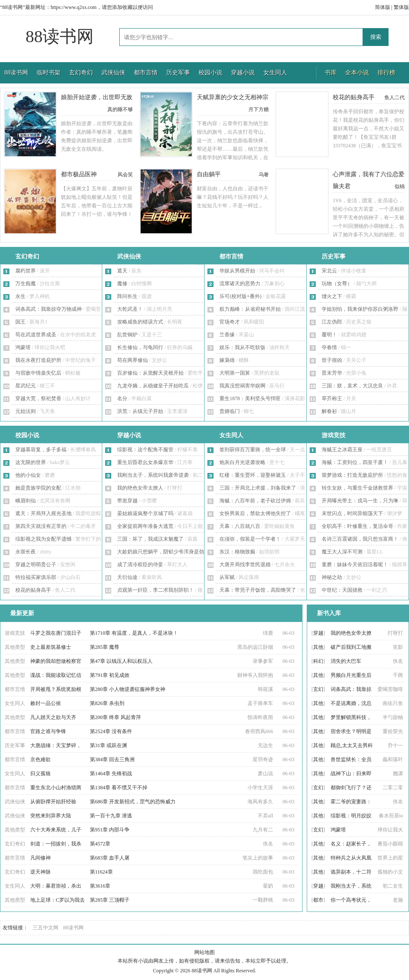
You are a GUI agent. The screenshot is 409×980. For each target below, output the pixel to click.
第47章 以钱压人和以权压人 (121, 661)
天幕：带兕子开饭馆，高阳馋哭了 (258, 590)
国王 (20, 322)
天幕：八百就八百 (240, 526)
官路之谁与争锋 (48, 731)
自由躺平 (209, 174)
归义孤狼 (40, 774)
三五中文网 (46, 928)
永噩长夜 (26, 552)
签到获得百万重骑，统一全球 (253, 450)
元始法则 (26, 411)
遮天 (122, 271)
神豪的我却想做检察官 (56, 661)
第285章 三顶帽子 (110, 900)
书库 (331, 73)
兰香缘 (227, 335)
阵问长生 (127, 296)
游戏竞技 (334, 435)
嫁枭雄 (227, 360)
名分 (122, 398)
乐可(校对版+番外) (241, 296)
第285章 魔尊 (105, 647)
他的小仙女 (28, 475)
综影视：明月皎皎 (351, 816)
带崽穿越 (127, 501)
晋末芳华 (332, 373)
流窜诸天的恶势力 (240, 284)
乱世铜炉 (127, 335)
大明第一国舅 (235, 373)
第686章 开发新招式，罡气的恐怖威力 (133, 802)
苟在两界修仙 (132, 360)
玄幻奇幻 (81, 73)
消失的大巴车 (346, 661)
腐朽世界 (26, 271)
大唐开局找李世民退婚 (245, 565)
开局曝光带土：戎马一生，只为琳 (360, 501)
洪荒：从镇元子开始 (140, 411)
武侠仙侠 (113, 73)
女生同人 (275, 73)
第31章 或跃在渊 (108, 745)
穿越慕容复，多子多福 (41, 450)
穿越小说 (243, 73)
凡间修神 (40, 858)
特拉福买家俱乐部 (36, 577)
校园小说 (210, 73)
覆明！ (329, 335)
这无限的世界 (31, 462)
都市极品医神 (79, 174)
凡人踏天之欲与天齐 (53, 717)
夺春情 (329, 347)
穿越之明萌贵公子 (36, 565)
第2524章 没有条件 (111, 731)
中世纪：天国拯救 (342, 590)
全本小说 (357, 73)
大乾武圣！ (130, 309)
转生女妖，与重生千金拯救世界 (357, 488)
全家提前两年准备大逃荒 (145, 526)
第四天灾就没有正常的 (41, 526)
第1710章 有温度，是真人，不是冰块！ (134, 633)
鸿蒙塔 (23, 347)
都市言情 (146, 73)
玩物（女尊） (337, 284)
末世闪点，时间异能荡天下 (352, 513)
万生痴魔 (26, 284)
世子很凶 (332, 360)
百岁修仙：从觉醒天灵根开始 (150, 373)
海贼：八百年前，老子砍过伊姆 (255, 501)
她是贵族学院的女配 (38, 488)
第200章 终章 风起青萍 (115, 717)
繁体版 (401, 7)
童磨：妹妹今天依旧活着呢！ (355, 565)
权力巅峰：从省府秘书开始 (250, 309)
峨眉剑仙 (26, 501)
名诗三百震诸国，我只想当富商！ (360, 539)
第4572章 (100, 844)
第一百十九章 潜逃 (111, 816)
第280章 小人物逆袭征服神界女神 (128, 689)
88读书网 (60, 36)
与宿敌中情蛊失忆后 (38, 373)
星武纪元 (26, 386)
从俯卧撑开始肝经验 (53, 802)
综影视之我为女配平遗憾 (43, 539)
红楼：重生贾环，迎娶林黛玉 (253, 475)
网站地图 (204, 952)
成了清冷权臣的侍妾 (140, 565)
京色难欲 (40, 759)
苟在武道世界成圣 (36, 335)
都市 (318, 900)
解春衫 (329, 411)
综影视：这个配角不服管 (145, 450)
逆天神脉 (40, 872)
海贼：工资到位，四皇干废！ (355, 462)
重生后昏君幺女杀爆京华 (145, 462)
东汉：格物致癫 (237, 552)
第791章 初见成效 (110, 675)
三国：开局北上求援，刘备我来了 (258, 488)
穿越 (318, 633)
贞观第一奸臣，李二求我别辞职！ (156, 590)
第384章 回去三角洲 (112, 759)
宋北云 (329, 271)
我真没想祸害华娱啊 (242, 386)
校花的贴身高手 (354, 97)
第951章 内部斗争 (110, 830)
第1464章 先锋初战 (111, 774)
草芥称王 (332, 398)
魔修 (122, 284)
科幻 (318, 661)
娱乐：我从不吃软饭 (242, 347)
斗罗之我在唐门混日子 (56, 633)
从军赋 (227, 577)
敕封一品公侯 (46, 703)
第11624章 (101, 872)
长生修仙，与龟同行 (140, 347)
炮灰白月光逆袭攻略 (242, 462)
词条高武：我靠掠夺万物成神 (49, 309)
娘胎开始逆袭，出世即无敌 (97, 97)
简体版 (383, 7)
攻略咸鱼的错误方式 (140, 322)
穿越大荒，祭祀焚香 (38, 398)
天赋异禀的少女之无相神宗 (233, 97)
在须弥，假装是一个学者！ (250, 539)
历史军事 (178, 73)
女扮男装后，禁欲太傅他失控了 (255, 513)
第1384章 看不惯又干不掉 (119, 788)
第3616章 (100, 886)
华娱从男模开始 (237, 271)
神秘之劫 (332, 577)
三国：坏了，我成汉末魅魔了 (150, 539)
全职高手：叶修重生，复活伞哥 (357, 526)
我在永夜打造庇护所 (38, 360)
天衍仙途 (127, 577)
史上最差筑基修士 (51, 647)
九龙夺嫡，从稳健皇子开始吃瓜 (153, 386)
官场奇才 (230, 322)
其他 (318, 647)
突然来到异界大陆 (51, 816)
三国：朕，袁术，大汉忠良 (352, 386)
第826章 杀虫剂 (107, 703)
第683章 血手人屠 (110, 858)
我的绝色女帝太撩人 (140, 488)
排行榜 (386, 73)
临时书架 (49, 73)
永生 (20, 296)
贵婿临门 (230, 411)
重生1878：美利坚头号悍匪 (250, 398)
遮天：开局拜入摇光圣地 (43, 513)
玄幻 (318, 689)
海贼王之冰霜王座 (342, 450)
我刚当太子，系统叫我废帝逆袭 (153, 475)
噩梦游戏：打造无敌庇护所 (352, 475)
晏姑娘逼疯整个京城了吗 (145, 513)
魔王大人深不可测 (342, 552)
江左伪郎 (332, 322)
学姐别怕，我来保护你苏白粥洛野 (360, 309)
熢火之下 (332, 296)
